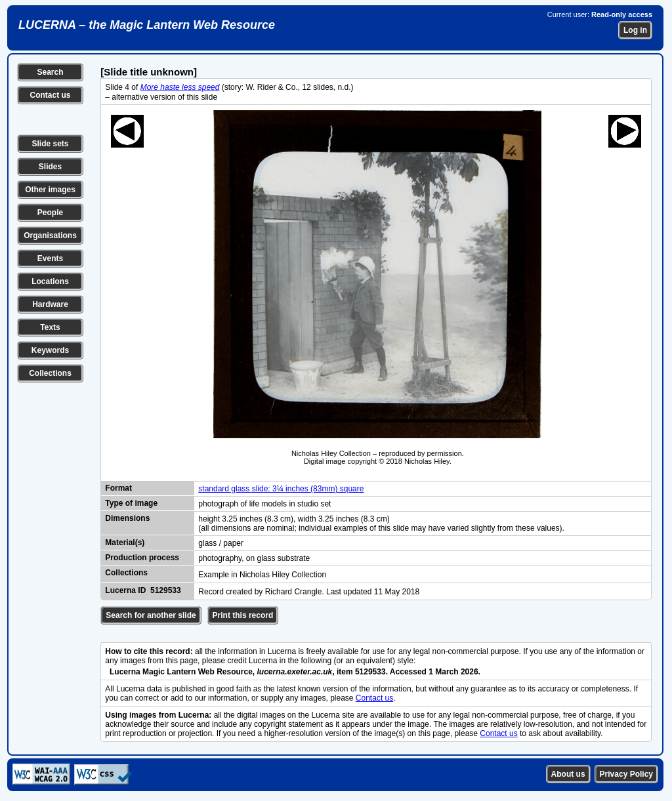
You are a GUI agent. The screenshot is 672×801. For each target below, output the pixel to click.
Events (50, 258)
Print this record (243, 615)
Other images (50, 190)
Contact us (50, 95)
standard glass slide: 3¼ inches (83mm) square (281, 489)
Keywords (50, 350)
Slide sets (50, 144)
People (50, 213)
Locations (50, 281)
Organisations (50, 236)
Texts (50, 327)
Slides (50, 167)
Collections (50, 373)
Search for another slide (151, 615)
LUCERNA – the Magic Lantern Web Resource (147, 25)
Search (50, 72)
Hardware (50, 304)
